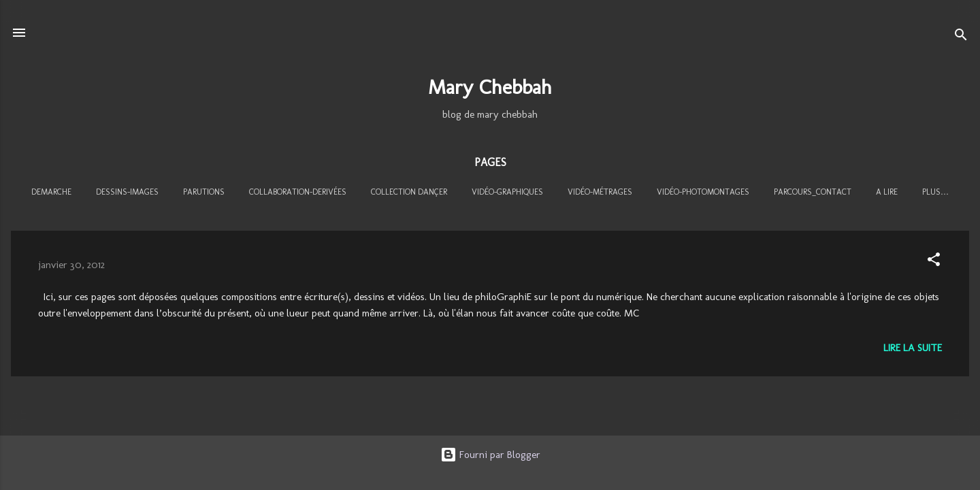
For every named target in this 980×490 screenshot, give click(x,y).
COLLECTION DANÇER (409, 192)
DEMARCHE (51, 192)
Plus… (935, 192)
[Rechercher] (961, 37)
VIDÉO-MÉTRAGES (600, 192)
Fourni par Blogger (490, 455)
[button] (934, 262)
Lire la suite (913, 348)
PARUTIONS (204, 192)
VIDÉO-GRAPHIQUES (507, 192)
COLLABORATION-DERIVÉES (298, 192)
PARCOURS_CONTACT (813, 192)
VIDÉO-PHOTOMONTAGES (703, 192)
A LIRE (887, 192)
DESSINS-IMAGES (127, 192)
